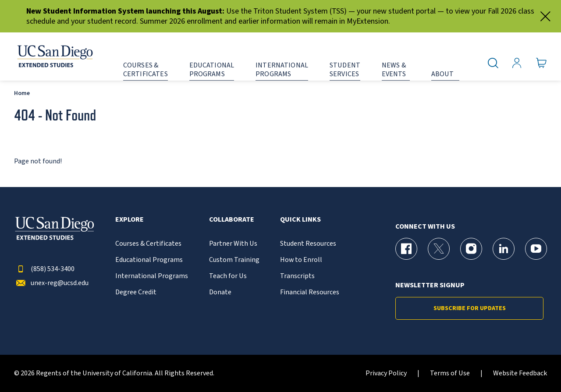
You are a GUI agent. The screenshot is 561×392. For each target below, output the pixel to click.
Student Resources (308, 244)
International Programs (152, 276)
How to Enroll (301, 260)
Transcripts (297, 276)
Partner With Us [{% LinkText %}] (233, 244)
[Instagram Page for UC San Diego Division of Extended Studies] (471, 249)
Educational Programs (149, 260)
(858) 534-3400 (44, 269)
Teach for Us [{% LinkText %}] (228, 276)
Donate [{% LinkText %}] (220, 292)
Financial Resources (310, 292)
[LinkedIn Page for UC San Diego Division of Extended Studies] (504, 249)
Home (22, 93)
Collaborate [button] (232, 220)
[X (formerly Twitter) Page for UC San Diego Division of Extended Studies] (439, 249)
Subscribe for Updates (470, 308)
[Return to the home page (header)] (54, 57)
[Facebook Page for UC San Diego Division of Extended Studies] (406, 249)
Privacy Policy (386, 373)
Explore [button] (130, 220)
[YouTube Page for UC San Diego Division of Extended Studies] (536, 249)
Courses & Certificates (148, 244)
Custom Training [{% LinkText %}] (234, 260)
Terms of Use (450, 373)
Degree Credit (136, 292)
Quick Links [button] (300, 220)
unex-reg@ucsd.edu (51, 283)
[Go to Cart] (541, 63)
